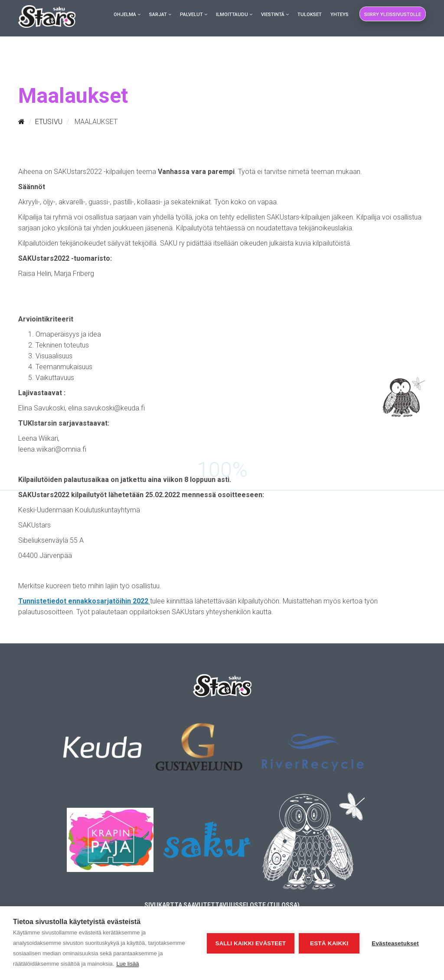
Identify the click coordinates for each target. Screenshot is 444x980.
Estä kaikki (329, 943)
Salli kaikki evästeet (251, 943)
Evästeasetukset (395, 943)
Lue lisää (127, 964)
